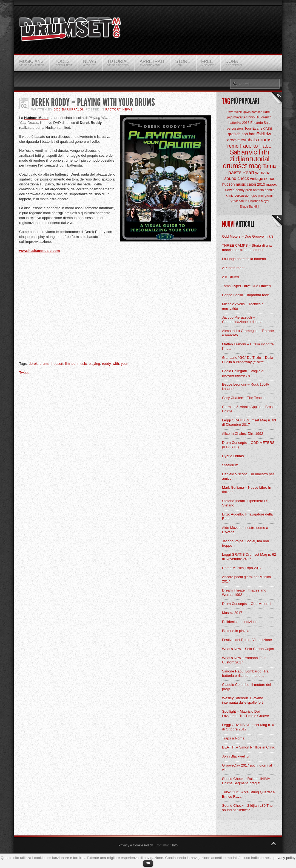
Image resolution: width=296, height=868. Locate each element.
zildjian (239, 159)
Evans (257, 128)
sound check (237, 178)
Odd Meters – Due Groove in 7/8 (248, 236)
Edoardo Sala (260, 123)
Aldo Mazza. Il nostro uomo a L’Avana (245, 530)
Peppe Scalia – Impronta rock (245, 295)
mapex (271, 184)
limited (70, 364)
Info (175, 845)
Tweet (24, 373)
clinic (230, 196)
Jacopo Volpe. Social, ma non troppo (245, 543)
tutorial (260, 159)
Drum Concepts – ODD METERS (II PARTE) (248, 445)
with (116, 364)
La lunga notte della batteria (244, 259)
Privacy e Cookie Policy (136, 845)
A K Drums (230, 277)
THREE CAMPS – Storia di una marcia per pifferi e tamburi (247, 248)
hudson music (234, 184)
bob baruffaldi (253, 134)
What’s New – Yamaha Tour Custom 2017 (244, 660)
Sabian (239, 152)
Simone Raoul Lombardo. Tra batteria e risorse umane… (245, 673)
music (82, 364)
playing (94, 364)
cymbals (249, 140)
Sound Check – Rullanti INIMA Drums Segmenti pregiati (246, 781)
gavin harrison (253, 112)
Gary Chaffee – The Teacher (244, 398)
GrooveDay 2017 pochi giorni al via (247, 767)
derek (33, 364)
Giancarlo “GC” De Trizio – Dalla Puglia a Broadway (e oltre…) (247, 360)
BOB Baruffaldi (69, 109)
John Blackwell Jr (236, 756)
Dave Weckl (234, 112)
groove (234, 140)
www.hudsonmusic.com (39, 251)
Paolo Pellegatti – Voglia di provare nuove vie (243, 373)
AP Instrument (233, 268)
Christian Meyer (259, 201)
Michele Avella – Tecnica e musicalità (243, 306)
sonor (269, 178)
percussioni (235, 129)
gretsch (234, 134)
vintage (257, 178)
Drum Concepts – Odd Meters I (247, 604)
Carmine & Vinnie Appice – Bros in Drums (249, 409)
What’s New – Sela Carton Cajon (248, 649)
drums (44, 364)
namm (268, 112)
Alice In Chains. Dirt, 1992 (243, 434)
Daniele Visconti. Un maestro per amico (248, 476)
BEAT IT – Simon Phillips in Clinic (248, 747)
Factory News (119, 109)
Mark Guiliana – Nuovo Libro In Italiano (247, 490)
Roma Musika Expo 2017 (242, 568)
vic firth (259, 152)
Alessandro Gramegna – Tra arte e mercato (248, 333)
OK (148, 863)
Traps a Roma (233, 738)
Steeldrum (230, 465)
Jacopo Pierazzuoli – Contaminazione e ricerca (242, 320)
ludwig (230, 190)
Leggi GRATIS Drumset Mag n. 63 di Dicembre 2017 (249, 422)
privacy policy (284, 858)
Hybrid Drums (233, 456)
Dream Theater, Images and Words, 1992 (244, 592)
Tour (248, 128)
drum (268, 128)
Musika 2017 (232, 613)
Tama (269, 166)
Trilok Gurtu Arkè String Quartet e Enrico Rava (248, 794)
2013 (261, 184)
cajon (251, 184)
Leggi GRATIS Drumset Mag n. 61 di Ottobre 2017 (249, 727)
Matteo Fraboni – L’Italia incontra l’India (248, 346)
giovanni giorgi (262, 196)
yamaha (263, 173)
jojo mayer (235, 117)
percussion (243, 196)
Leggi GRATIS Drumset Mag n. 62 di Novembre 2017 (249, 557)
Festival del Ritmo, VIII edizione (247, 640)
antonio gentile (264, 190)
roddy (106, 364)
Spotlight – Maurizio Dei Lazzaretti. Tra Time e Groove (245, 714)
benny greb (244, 190)
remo (233, 146)
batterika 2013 (239, 123)
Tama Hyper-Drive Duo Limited (246, 286)
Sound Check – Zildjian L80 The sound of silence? (247, 808)
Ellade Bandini (249, 206)
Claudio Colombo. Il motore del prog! (246, 687)
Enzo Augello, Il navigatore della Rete (247, 516)
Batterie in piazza (236, 631)
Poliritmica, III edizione (240, 622)
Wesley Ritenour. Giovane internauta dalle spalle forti (243, 700)
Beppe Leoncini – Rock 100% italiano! (245, 387)
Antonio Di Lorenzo (257, 117)
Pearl (248, 173)
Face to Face (256, 146)
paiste (235, 173)
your (124, 364)
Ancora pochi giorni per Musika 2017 (246, 579)
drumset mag (242, 166)
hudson (57, 364)
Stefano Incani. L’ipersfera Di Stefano (245, 503)
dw (268, 134)
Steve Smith (238, 201)
